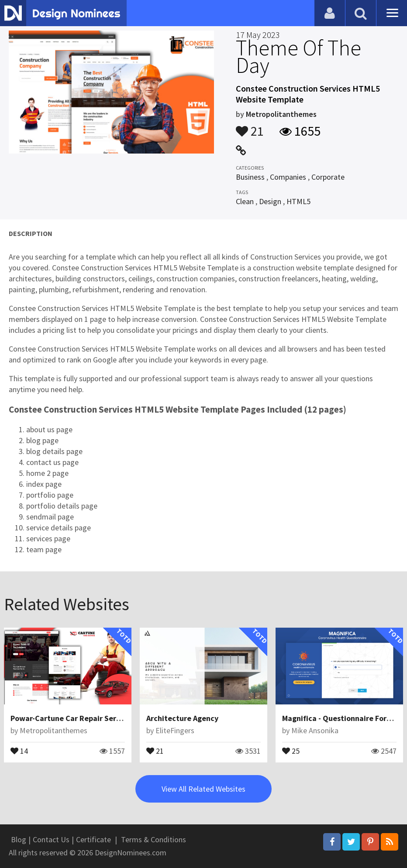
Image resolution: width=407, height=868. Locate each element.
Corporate (328, 177)
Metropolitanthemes (281, 114)
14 (19, 750)
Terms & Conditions (153, 839)
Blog (19, 839)
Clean (245, 201)
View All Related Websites (203, 789)
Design (270, 201)
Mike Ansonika (315, 730)
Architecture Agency (182, 718)
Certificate (93, 839)
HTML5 (298, 201)
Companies (288, 177)
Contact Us (51, 839)
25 (291, 750)
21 (250, 127)
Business (250, 177)
